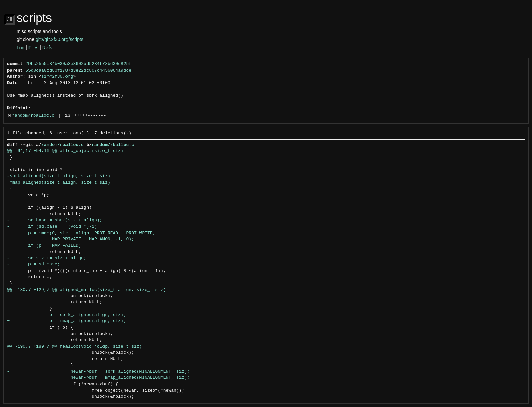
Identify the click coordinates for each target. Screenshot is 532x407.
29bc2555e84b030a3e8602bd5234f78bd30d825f (78, 64)
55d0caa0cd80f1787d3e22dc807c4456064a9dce (78, 71)
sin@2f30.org (57, 77)
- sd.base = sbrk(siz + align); (55, 220)
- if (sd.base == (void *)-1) (52, 227)
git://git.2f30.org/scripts (60, 39)
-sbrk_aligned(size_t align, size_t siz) (59, 176)
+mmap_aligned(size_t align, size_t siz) (59, 183)
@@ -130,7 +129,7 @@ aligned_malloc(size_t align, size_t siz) (87, 290)
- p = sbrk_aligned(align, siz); (67, 315)
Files (34, 48)
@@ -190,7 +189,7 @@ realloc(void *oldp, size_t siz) (75, 347)
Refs (47, 48)
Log (21, 48)
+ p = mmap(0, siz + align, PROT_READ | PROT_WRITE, (81, 233)
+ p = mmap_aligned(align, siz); (67, 321)
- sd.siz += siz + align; (47, 258)
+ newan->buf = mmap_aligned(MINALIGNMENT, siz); (98, 378)
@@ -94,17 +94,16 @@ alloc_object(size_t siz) (65, 151)
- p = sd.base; (34, 264)
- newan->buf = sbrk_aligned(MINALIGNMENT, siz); (98, 372)
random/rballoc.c (33, 116)
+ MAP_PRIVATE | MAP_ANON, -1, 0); (71, 239)
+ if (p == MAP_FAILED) (44, 246)
